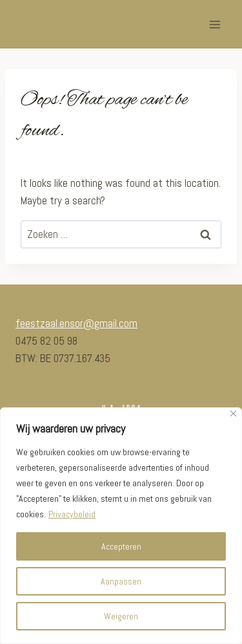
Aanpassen (121, 581)
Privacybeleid (72, 514)
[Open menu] (215, 24)
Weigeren (121, 616)
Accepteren (121, 546)
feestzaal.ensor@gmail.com (76, 323)
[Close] (233, 413)
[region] (121, 526)
